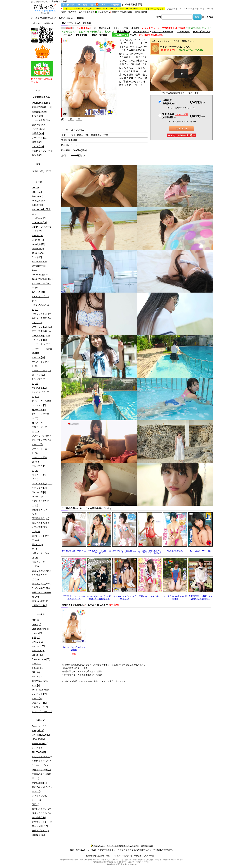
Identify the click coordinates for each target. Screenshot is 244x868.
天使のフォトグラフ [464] (40, 538)
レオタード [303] (40, 138)
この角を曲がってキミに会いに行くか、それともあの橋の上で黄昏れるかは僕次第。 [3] (42, 770)
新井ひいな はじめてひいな (124, 552)
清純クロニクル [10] (41, 813)
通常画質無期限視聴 (170, 102)
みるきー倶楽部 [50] (41, 318)
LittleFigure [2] (39, 218)
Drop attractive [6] (40, 629)
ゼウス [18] (37, 423)
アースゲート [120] (41, 336)
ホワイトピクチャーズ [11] (42, 477)
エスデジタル (184, 32)
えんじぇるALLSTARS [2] (39, 750)
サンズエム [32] (39, 388)
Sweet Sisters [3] (40, 743)
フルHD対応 (46, 18)
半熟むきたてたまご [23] (40, 503)
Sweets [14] (37, 677)
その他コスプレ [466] (42, 151)
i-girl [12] (36, 637)
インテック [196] (40, 340)
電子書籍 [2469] (39, 112)
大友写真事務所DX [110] (39, 529)
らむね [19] (37, 323)
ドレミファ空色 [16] (41, 440)
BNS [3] (35, 620)
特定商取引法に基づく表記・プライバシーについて (109, 856)
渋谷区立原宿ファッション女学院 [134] (42, 586)
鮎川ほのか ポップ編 (200, 551)
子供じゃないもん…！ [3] (39, 798)
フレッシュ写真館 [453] (39, 460)
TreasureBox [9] (39, 262)
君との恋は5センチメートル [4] (42, 789)
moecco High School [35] (38, 653)
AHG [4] (36, 188)
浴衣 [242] (37, 142)
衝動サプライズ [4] (41, 831)
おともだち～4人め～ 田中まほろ (99, 552)
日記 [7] (35, 804)
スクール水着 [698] (41, 120)
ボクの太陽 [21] (39, 783)
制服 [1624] (37, 116)
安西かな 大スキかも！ (150, 596)
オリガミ (68, 35)
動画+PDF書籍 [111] (42, 107)
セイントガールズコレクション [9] (42, 403)
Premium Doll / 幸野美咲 (74, 551)
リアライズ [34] (39, 488)
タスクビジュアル (202, 32)
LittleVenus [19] (39, 222)
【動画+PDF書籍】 (100, 35)
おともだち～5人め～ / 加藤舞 (74, 648)
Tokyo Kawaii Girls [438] (38, 255)
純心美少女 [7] (39, 817)
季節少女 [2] (38, 545)
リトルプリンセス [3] (42, 711)
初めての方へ (102, 12)
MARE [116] (38, 642)
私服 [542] (37, 155)
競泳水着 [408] (39, 125)
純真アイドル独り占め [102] (42, 595)
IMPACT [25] (38, 205)
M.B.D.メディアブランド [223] (42, 229)
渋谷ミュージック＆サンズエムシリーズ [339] (42, 575)
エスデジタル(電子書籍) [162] (42, 351)
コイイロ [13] (38, 375)
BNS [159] (37, 192)
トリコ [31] (37, 698)
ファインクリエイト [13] (40, 451)
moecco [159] (38, 646)
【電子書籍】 (82, 35)
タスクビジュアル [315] (39, 429)
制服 (87, 135)
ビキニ (105, 135)
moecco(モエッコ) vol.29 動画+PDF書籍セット (99, 597)
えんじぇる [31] (39, 694)
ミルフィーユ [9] (40, 707)
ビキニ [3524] (38, 129)
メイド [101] (38, 146)
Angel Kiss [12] (39, 726)
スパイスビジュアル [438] (40, 394)
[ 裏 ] (79, 119)
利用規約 (138, 856)
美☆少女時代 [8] (40, 826)
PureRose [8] (38, 249)
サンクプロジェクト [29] (40, 381)
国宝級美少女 (124, 32)
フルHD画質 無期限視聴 (175, 116)
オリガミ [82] (38, 357)
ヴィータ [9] (38, 497)
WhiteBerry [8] (39, 266)
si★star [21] (38, 668)
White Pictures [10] (41, 690)
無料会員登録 (141, 12)
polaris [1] (36, 664)
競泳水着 (95, 135)
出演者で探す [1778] (42, 171)
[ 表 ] (71, 119)
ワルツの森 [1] (39, 492)
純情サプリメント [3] (42, 822)
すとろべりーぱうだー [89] (42, 286)
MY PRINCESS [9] (41, 735)
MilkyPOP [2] (38, 240)
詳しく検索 (208, 17)
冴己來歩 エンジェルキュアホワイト (74, 597)
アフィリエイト (151, 856)
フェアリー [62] (39, 703)
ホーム (34, 18)
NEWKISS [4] (38, 739)
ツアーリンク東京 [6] (42, 436)
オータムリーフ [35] (41, 370)
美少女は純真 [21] (40, 601)
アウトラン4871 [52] (42, 327)
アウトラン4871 (141, 32)
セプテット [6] (39, 410)
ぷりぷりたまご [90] (41, 314)
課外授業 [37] (38, 835)
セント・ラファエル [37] (40, 416)
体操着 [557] (38, 133)
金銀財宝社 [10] (39, 605)
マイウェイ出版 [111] (42, 484)
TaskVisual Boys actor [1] (40, 683)
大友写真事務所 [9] (41, 523)
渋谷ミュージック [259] (39, 564)
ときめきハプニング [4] (40, 299)
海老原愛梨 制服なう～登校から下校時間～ (200, 597)
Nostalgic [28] (38, 244)
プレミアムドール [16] (39, 468)
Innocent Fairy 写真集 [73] (41, 212)
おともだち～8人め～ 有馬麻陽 (175, 597)
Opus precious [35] (41, 659)
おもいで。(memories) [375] (40, 272)
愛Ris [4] (36, 549)
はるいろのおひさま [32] (40, 307)
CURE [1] (36, 624)
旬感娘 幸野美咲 (175, 551)
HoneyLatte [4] (39, 201)
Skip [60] (36, 672)
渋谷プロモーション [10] (40, 555)
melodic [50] (38, 235)
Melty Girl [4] (38, 730)
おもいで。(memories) (163, 32)
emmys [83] (37, 633)
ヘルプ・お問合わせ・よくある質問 (123, 846)
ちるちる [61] (38, 292)
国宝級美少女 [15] (40, 518)
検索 (159, 17)
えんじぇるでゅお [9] (42, 757)
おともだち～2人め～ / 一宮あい (124, 597)
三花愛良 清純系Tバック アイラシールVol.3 (150, 552)
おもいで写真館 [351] (42, 279)
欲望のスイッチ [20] (41, 809)
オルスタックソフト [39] (40, 364)
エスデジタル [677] (41, 344)
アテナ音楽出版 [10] (41, 331)
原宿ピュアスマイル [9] (40, 512)
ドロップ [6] (38, 444)
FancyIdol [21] (39, 196)
